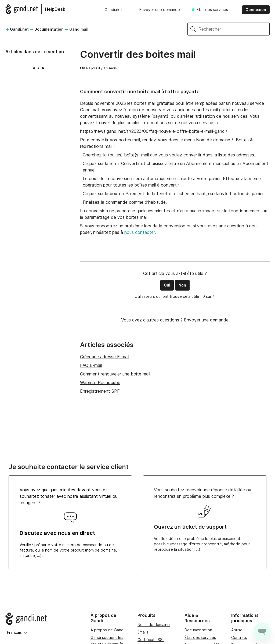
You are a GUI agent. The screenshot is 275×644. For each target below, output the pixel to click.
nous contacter (140, 232)
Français (17, 632)
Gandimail (79, 29)
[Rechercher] (234, 29)
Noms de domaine (154, 625)
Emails (143, 632)
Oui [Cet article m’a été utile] (167, 285)
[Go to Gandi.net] (44, 619)
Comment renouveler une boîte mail (115, 374)
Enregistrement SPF (100, 391)
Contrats (239, 637)
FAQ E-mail (91, 365)
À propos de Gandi (107, 630)
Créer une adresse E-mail (105, 357)
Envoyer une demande (160, 10)
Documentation (49, 29)
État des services (212, 10)
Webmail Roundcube (100, 382)
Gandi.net (113, 10)
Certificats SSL (151, 640)
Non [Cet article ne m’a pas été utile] (182, 285)
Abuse (237, 630)
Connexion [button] (256, 10)
